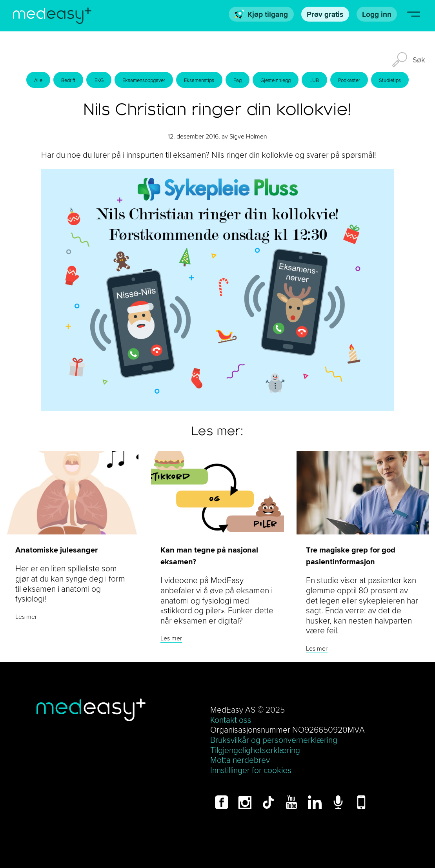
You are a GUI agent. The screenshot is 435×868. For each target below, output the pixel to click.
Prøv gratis (325, 14)
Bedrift (68, 80)
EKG (99, 80)
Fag (238, 80)
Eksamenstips (199, 80)
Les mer (26, 616)
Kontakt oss (231, 720)
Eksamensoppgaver (144, 80)
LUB (314, 80)
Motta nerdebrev (240, 760)
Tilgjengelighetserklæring (255, 750)
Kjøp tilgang (261, 14)
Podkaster (349, 80)
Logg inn (377, 14)
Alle (38, 80)
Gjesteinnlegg (276, 80)
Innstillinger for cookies (251, 770)
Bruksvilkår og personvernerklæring (274, 740)
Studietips (390, 80)
